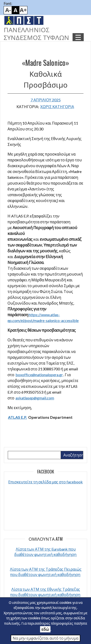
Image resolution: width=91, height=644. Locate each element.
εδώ (45, 629)
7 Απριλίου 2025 (46, 100)
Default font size (16, 10)
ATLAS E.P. (17, 417)
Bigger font (23, 10)
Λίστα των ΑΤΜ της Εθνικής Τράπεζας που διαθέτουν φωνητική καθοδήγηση (45, 592)
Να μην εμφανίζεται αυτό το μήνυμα (45, 638)
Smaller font (8, 10)
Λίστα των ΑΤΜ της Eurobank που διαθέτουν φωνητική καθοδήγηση (45, 552)
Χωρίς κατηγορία (57, 107)
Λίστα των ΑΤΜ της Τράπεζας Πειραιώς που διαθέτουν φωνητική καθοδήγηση (46, 572)
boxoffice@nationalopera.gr (39, 375)
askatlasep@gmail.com (35, 398)
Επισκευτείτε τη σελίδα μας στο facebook (45, 482)
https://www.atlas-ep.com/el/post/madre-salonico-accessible (43, 318)
